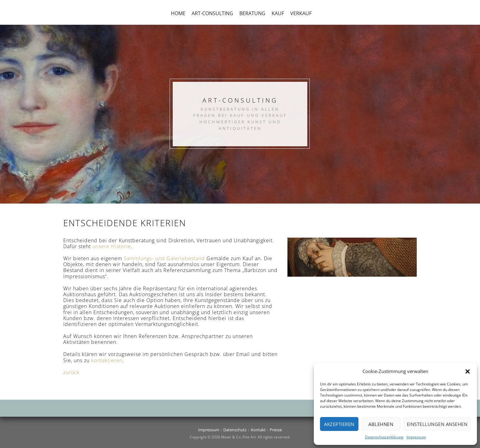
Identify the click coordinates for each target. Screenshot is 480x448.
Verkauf (301, 13)
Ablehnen (381, 424)
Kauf (278, 13)
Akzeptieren (339, 424)
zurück (71, 372)
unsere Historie (112, 246)
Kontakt (258, 430)
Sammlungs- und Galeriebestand (164, 258)
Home (178, 13)
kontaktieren (107, 360)
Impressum (416, 437)
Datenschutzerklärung (384, 437)
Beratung (252, 13)
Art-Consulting (212, 13)
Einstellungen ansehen (437, 424)
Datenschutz (235, 430)
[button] (468, 371)
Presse (276, 430)
